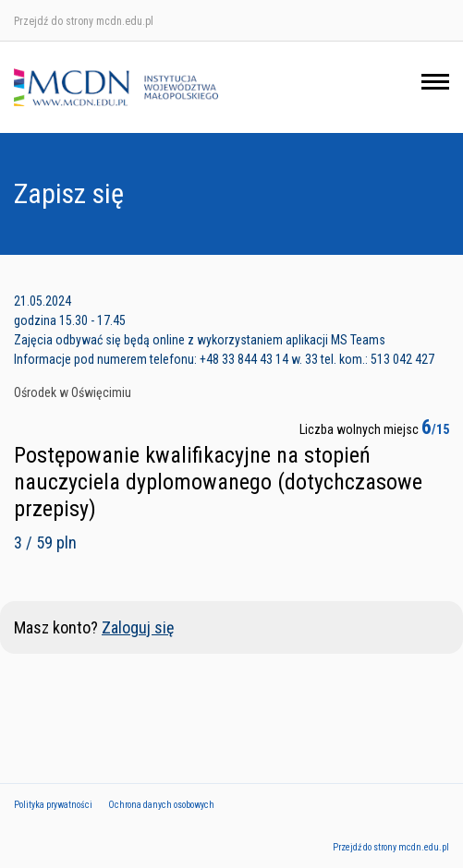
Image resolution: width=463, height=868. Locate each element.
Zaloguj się (138, 627)
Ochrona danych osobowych (161, 805)
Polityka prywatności (53, 805)
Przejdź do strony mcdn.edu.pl (84, 21)
